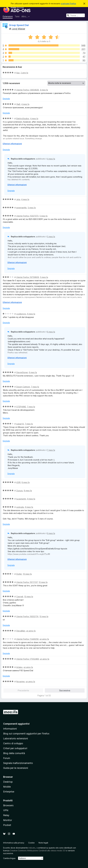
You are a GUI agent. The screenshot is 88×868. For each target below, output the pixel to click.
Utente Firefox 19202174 (27, 616)
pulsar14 (20, 424)
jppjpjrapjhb (21, 208)
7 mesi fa (35, 387)
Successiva (65, 690)
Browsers (8, 805)
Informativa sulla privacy (14, 843)
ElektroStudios (23, 119)
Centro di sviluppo (13, 743)
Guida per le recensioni (16, 768)
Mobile (7, 787)
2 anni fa (24, 73)
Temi (17, 16)
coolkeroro (21, 314)
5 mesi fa (32, 208)
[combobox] (76, 15)
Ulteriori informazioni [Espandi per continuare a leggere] (12, 144)
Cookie (31, 843)
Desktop (8, 782)
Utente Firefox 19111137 (27, 582)
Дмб (18, 104)
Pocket (7, 825)
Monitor (8, 820)
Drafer (19, 574)
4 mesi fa (44, 90)
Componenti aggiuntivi (16, 724)
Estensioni (8, 16)
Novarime (20, 682)
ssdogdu (20, 507)
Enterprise (9, 792)
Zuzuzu (20, 491)
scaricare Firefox (68, 4)
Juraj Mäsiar (18, 29)
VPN (6, 810)
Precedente (23, 690)
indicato (32, 848)
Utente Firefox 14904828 (28, 90)
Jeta (18, 199)
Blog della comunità (14, 753)
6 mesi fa (31, 314)
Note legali (43, 843)
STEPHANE (21, 407)
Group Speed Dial (19, 25)
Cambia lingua (9, 858)
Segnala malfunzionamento (18, 763)
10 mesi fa (27, 574)
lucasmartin (21, 499)
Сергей (20, 597)
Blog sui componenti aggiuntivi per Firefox (26, 734)
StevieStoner (22, 372)
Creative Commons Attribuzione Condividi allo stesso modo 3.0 (38, 851)
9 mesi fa (31, 499)
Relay (6, 815)
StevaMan (21, 631)
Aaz (18, 73)
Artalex (19, 667)
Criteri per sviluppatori (15, 748)
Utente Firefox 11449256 (27, 639)
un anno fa (31, 631)
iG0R (18, 482)
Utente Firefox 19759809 (28, 277)
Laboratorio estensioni (16, 738)
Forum (7, 758)
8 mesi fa (26, 482)
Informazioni (10, 729)
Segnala (6, 99)
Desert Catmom (23, 387)
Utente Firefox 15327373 (27, 216)
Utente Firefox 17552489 (28, 659)
